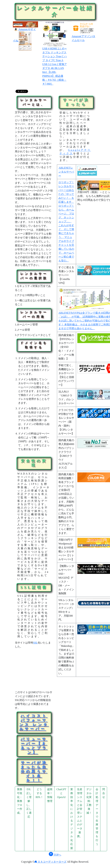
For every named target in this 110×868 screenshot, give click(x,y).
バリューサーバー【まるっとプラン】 (34, 746)
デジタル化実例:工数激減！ (89, 801)
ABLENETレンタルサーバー (66, 172)
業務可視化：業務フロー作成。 (20, 801)
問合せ (104, 793)
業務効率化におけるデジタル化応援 (72, 819)
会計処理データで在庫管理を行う (97, 817)
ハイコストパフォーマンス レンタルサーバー (34, 722)
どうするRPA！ (39, 793)
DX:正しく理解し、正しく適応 (29, 803)
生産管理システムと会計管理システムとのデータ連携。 (80, 813)
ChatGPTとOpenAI (61, 793)
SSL (35, 643)
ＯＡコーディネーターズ (50, 862)
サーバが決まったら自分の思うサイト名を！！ (34, 771)
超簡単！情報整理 (50, 795)
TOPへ (55, 855)
